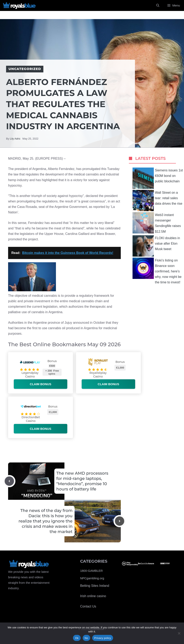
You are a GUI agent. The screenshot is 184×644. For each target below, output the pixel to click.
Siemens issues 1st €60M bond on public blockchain (158, 178)
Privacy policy (103, 638)
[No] (179, 633)
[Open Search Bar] (158, 5)
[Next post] (120, 521)
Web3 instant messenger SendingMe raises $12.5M (157, 223)
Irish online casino (93, 596)
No (86, 638)
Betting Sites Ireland (95, 586)
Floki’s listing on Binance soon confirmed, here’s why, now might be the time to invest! (157, 271)
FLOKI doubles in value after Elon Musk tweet (156, 246)
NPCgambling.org (92, 578)
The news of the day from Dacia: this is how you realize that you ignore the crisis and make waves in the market (45, 521)
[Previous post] (9, 481)
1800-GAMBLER (91, 571)
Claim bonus (41, 384)
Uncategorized (25, 69)
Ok (77, 638)
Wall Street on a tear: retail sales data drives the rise (157, 201)
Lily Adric (15, 139)
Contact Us (88, 606)
